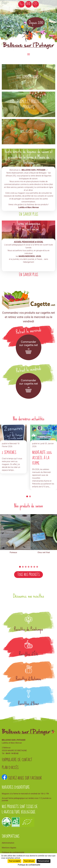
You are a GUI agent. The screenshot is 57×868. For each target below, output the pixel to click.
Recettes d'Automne (28, 679)
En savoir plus (29, 214)
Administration (8, 843)
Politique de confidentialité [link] (29, 865)
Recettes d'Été (29, 654)
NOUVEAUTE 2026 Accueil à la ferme (42, 458)
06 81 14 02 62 (23, 4)
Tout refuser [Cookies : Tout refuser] (29, 861)
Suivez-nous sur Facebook (22, 778)
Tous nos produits (29, 575)
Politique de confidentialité (13, 852)
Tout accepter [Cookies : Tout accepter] (14, 861)
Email (29, 4)
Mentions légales (9, 848)
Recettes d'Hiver (28, 703)
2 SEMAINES (9, 453)
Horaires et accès (36, 4)
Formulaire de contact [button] (17, 760)
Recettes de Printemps (28, 629)
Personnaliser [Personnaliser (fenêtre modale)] (43, 861)
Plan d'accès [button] (10, 768)
